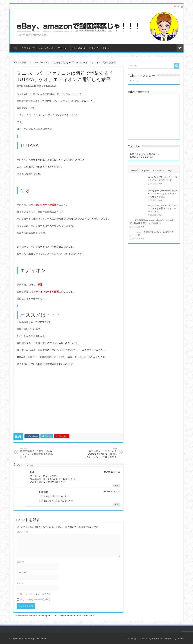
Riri (32, 472)
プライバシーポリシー (100, 48)
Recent (134, 170)
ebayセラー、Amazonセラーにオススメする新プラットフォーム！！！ (163, 208)
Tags (170, 170)
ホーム (15, 48)
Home (16, 62)
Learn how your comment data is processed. (73, 616)
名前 (20, 562)
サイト (20, 583)
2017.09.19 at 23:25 (112, 492)
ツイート (134, 81)
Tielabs (180, 639)
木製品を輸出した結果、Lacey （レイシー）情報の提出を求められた (37, 453)
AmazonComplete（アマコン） (54, 48)
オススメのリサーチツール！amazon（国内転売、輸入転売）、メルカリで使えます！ (100, 453)
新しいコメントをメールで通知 (35, 594)
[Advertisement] (68, 400)
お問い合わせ (79, 48)
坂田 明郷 (43, 492)
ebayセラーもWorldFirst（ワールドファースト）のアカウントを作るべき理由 (163, 194)
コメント (23, 532)
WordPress (157, 639)
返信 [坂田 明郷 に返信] (117, 505)
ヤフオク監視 (28, 48)
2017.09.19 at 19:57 (112, 472)
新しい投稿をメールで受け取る (35, 599)
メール (21, 573)
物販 (24, 62)
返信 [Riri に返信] (117, 485)
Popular (145, 170)
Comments (158, 170)
